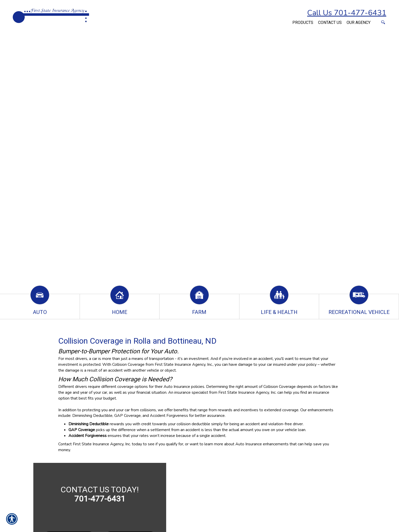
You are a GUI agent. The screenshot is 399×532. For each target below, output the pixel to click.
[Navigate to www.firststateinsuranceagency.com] (288, 20)
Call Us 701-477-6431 (347, 13)
